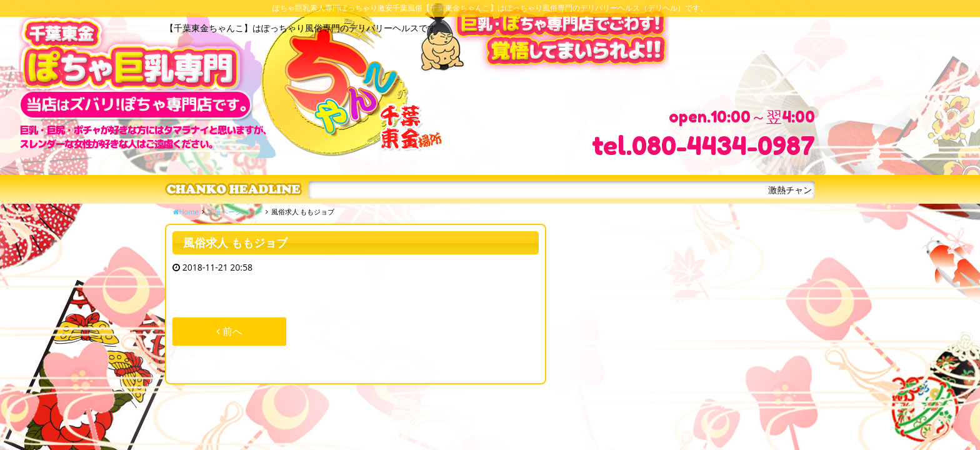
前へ (229, 331)
